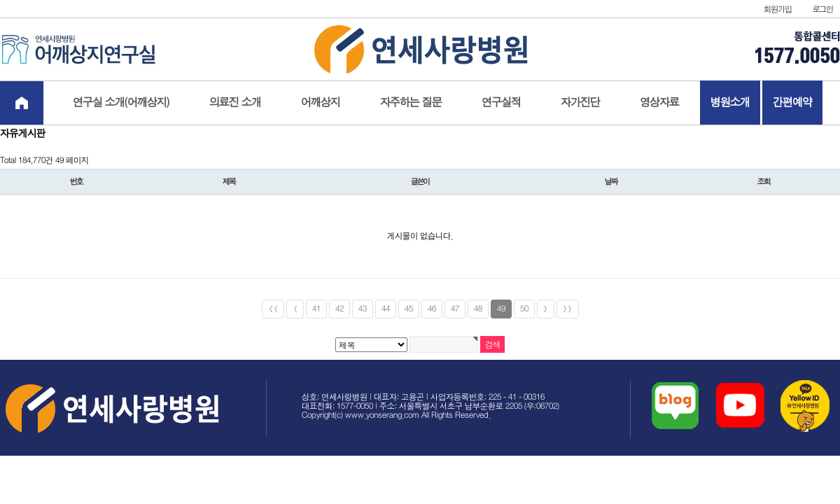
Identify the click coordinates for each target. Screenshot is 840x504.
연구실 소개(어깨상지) (121, 103)
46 (432, 309)
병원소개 (730, 103)
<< (273, 309)
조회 (764, 182)
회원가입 (777, 9)
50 (524, 309)
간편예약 (792, 103)
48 (478, 309)
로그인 (823, 9)
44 (386, 309)
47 (455, 309)
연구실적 (501, 103)
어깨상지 (321, 103)
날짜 (611, 182)
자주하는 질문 (411, 103)
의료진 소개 (235, 103)
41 (316, 309)
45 (409, 309)
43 (363, 309)
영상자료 (659, 103)
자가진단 (580, 103)
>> (568, 309)
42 (339, 309)
